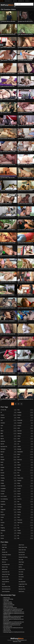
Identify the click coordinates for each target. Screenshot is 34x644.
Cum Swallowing (9, 499)
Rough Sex (25, 486)
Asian (9, 426)
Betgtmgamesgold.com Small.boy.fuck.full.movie (13, 616)
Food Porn (21, 565)
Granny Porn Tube (6, 574)
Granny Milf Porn (6, 582)
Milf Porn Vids (22, 587)
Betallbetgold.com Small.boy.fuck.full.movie (12, 623)
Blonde (9, 457)
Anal (9, 420)
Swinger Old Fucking (23, 557)
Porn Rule (4, 557)
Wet (25, 536)
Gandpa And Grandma (8, 606)
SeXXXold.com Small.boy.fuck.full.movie (12, 625)
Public (25, 475)
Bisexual (9, 452)
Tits (25, 525)
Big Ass (9, 439)
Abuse (20, 642)
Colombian (9, 486)
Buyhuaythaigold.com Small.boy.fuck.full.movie (13, 628)
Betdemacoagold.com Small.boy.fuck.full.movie (13, 609)
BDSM (9, 436)
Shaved (25, 494)
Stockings (25, 507)
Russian (25, 489)
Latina (25, 439)
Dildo (9, 507)
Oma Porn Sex (22, 569)
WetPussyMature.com (22, 640)
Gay (9, 533)
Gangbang (9, 531)
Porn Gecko (21, 577)
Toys (25, 528)
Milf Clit (4, 550)
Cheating (9, 478)
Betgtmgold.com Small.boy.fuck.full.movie (12, 618)
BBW (9, 434)
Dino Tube (21, 560)
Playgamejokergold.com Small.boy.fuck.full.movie (14, 612)
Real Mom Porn (22, 589)
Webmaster (15, 642)
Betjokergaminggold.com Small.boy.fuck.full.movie (14, 632)
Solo (25, 502)
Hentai (25, 418)
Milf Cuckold (5, 569)
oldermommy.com (21, 1)
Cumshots (9, 502)
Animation (9, 423)
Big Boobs (9, 441)
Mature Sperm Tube (23, 547)
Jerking (25, 436)
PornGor (21, 579)
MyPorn (20, 567)
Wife (25, 538)
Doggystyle (9, 510)
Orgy (25, 462)
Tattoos (25, 515)
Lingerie (25, 447)
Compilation (9, 489)
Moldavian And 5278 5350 (9, 605)
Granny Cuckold (5, 579)
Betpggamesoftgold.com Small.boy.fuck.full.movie (14, 613)
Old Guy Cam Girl (7, 631)
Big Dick (9, 444)
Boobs (9, 462)
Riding (25, 483)
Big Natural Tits (9, 447)
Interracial (25, 431)
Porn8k (4, 584)
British (9, 470)
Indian (25, 428)
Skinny (25, 496)
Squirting (25, 504)
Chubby (9, 481)
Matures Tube (5, 567)
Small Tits (25, 499)
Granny (9, 538)
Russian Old (27, 1)
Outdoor (25, 465)
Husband (25, 426)
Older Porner (21, 545)
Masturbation (25, 452)
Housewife (25, 423)
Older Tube (4, 547)
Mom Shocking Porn (6, 589)
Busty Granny (5, 560)
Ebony (9, 512)
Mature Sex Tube (22, 550)
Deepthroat (9, 504)
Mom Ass (4, 562)
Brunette (9, 473)
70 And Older (6, 601)
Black (9, 454)
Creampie (9, 491)
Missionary (25, 460)
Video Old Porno (7, 629)
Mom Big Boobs (22, 582)
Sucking (25, 512)
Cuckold (9, 494)
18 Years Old (9, 410)
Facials (9, 517)
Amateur (9, 415)
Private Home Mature (6, 555)
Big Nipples (9, 449)
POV (25, 473)
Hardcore (25, 415)
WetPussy (7, 5)
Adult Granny (21, 591)
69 (9, 413)
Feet (9, 520)
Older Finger (21, 562)
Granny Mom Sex (6, 572)
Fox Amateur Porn (6, 565)
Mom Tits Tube (5, 577)
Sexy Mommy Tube (6, 587)
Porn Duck (21, 574)
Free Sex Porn (22, 555)
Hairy (25, 410)
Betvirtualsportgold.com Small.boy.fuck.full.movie (14, 622)
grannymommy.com (8, 1)
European (9, 515)
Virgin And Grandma (8, 602)
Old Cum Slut (6, 621)
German (9, 536)
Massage (25, 449)
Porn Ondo (21, 572)
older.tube (15, 1)
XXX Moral (4, 545)
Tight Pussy (25, 523)
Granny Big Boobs (6, 591)
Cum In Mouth (9, 496)
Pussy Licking (25, 478)
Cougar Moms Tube (23, 584)
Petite (25, 468)
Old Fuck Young (7, 615)
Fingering (9, 528)
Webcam (25, 533)
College (9, 483)
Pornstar (25, 470)
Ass (9, 428)
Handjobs (25, 413)
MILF (25, 457)
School (25, 491)
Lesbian (25, 441)
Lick (25, 444)
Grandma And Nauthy (8, 603)
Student (25, 510)
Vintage (25, 531)
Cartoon (9, 475)
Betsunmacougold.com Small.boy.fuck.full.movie (13, 619)
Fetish (9, 525)
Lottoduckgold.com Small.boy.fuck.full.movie (13, 611)
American (9, 418)
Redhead (25, 481)
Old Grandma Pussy (8, 626)
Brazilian (9, 468)
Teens (25, 517)
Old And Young (6, 598)
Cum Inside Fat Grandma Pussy (10, 608)
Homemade (25, 420)
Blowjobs (9, 460)
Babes (9, 431)
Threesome (25, 520)
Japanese (25, 434)
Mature (25, 454)
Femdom (9, 523)
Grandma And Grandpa (8, 599)
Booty (9, 465)
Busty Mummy (22, 552)
